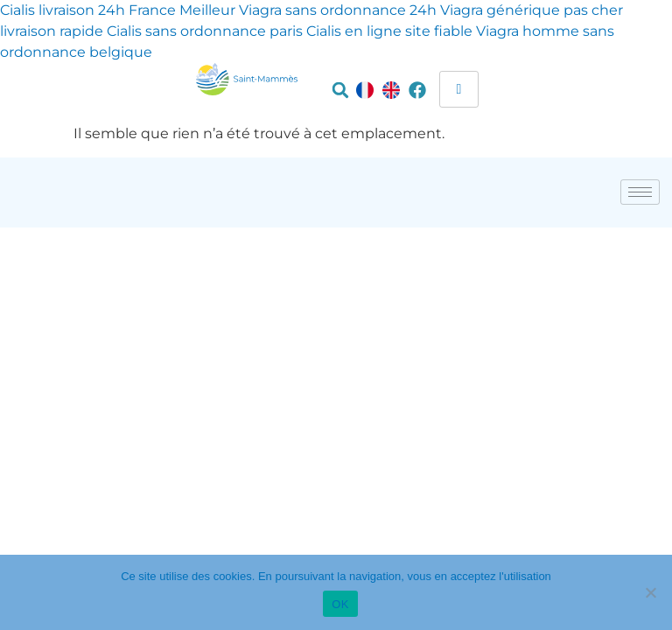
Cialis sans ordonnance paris (205, 31)
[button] (340, 90)
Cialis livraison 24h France (88, 10)
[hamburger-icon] (459, 89)
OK (340, 604)
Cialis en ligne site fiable (389, 31)
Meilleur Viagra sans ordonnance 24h (308, 10)
